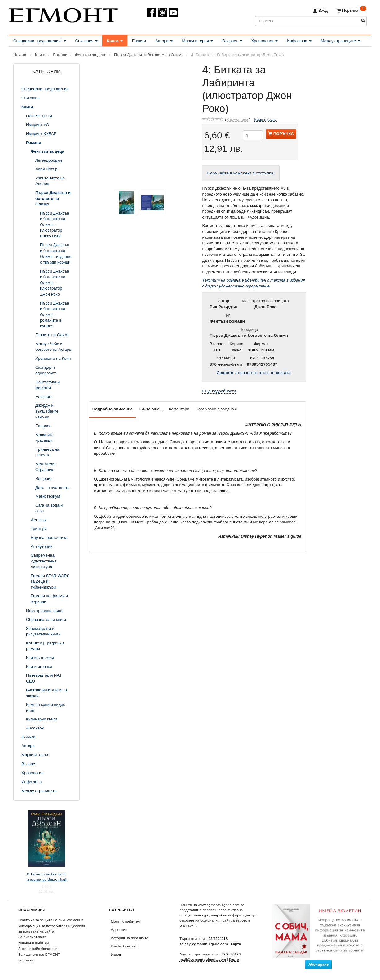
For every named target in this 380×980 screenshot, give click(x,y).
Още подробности (219, 391)
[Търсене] (363, 21)
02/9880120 (231, 954)
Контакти (26, 960)
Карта (236, 944)
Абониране (318, 964)
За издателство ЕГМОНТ (39, 954)
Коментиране (265, 119)
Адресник (119, 930)
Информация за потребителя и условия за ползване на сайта (52, 928)
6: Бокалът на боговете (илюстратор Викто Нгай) (46, 877)
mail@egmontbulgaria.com (203, 959)
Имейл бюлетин (124, 946)
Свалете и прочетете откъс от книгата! (254, 373)
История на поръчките (130, 938)
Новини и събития (33, 943)
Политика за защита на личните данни (51, 920)
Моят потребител (125, 921)
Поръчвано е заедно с (216, 409)
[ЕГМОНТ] (63, 14)
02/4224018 (218, 939)
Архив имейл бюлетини (38, 948)
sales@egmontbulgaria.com (204, 944)
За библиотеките (32, 937)
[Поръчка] (352, 10)
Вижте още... (151, 409)
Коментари (179, 409)
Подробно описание (113, 409)
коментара (238, 120)
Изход (116, 954)
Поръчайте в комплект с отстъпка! (241, 173)
